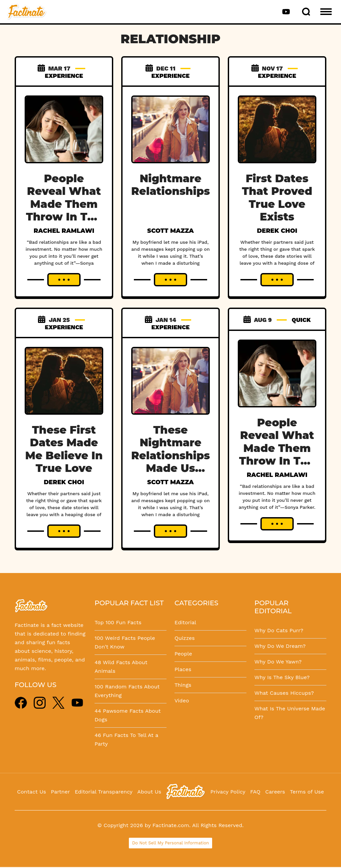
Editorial (185, 622)
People (183, 654)
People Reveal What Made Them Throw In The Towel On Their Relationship (64, 217)
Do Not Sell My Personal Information (171, 843)
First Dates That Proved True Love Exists (277, 198)
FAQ (255, 792)
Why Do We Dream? (280, 646)
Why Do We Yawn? (278, 662)
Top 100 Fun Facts (118, 622)
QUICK (301, 320)
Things (183, 685)
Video (182, 701)
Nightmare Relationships (170, 185)
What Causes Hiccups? (284, 693)
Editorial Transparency (103, 792)
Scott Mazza (170, 231)
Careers (275, 792)
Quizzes (185, 638)
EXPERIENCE (64, 76)
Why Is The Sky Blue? (282, 677)
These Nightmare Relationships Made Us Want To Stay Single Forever (170, 468)
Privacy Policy (228, 792)
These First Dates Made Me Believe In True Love (64, 449)
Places (183, 669)
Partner (60, 792)
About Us (149, 792)
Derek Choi (277, 231)
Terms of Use (307, 792)
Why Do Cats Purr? (279, 630)
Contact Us (31, 792)
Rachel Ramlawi (64, 231)
